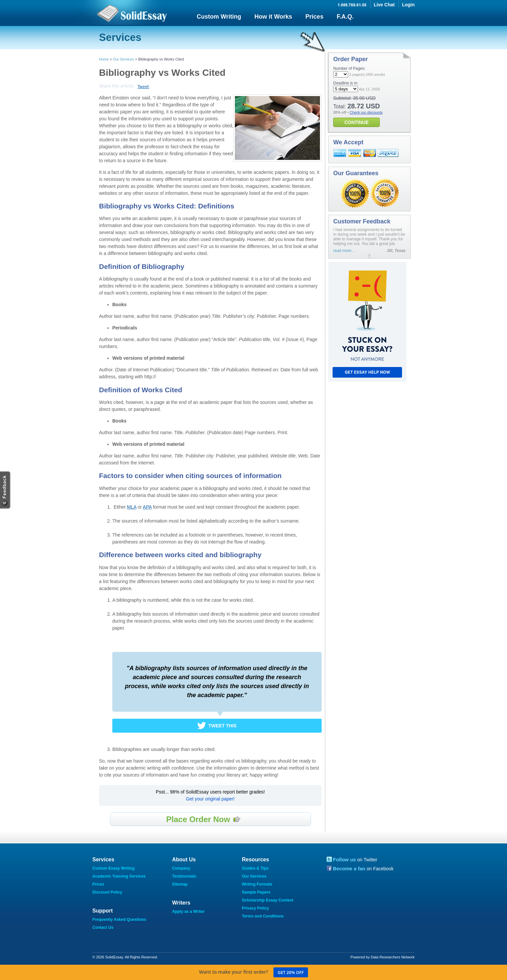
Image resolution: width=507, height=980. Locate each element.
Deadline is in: (346, 83)
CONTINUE (356, 122)
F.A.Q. (345, 17)
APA (147, 507)
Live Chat (384, 5)
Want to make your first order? (253, 972)
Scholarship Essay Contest (268, 900)
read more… (344, 251)
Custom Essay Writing (113, 868)
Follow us (344, 859)
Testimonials (184, 876)
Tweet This (222, 726)
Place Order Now (203, 819)
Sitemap (180, 884)
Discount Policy (107, 892)
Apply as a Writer (188, 912)
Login (408, 5)
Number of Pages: (349, 68)
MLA (132, 507)
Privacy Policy (255, 908)
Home (104, 59)
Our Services (124, 59)
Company (181, 868)
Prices (314, 17)
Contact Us (103, 927)
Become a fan (349, 868)
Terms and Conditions (263, 916)
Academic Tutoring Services (119, 876)
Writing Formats (257, 884)
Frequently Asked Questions (119, 919)
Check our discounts (366, 112)
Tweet (143, 87)
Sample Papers (256, 892)
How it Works (273, 17)
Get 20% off (291, 973)
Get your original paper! (210, 799)
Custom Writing (219, 17)
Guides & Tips (255, 868)
